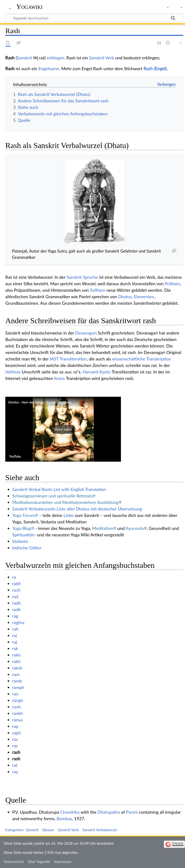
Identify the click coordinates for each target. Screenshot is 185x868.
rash (16, 752)
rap (15, 726)
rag (15, 616)
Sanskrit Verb (102, 58)
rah (15, 629)
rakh (17, 655)
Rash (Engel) (155, 68)
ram (16, 674)
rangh (18, 700)
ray (15, 772)
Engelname (49, 68)
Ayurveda (135, 528)
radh (17, 603)
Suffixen (98, 290)
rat (15, 765)
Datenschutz (14, 862)
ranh (17, 707)
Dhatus (125, 297)
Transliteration (73, 359)
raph (17, 733)
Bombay (64, 818)
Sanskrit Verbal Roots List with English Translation (59, 489)
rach (16, 590)
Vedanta (20, 541)
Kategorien (14, 830)
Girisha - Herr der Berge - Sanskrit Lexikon (40, 402)
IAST (54, 359)
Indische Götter (27, 548)
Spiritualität (23, 535)
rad (15, 596)
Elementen (144, 297)
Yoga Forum (23, 515)
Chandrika (70, 812)
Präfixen (172, 284)
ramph (18, 687)
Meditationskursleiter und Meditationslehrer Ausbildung (65, 502)
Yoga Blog (22, 528)
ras (15, 739)
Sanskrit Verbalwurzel (100, 830)
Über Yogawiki (39, 862)
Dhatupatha (109, 812)
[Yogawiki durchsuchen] (94, 18)
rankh (18, 713)
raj (15, 642)
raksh (17, 668)
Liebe (69, 515)
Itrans (59, 378)
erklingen (56, 58)
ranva (17, 720)
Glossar (48, 830)
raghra (18, 622)
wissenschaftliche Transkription (142, 359)
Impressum (63, 862)
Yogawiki (30, 7)
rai (15, 635)
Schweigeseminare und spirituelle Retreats (52, 496)
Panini (132, 812)
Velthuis (13, 372)
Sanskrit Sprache (82, 277)
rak (15, 648)
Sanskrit (24, 58)
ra (14, 577)
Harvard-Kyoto (97, 372)
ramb (17, 681)
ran (15, 694)
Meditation (102, 528)
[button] (63, 429)
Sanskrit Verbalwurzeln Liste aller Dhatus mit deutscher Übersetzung (77, 509)
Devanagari (86, 333)
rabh (17, 583)
